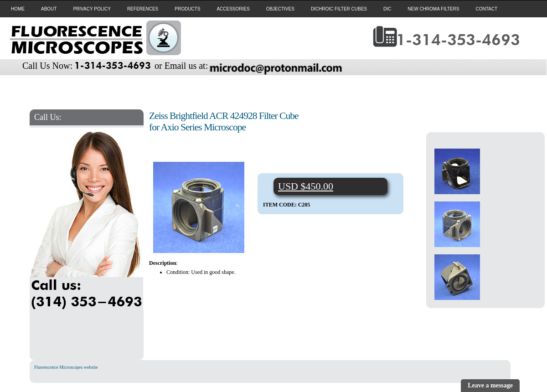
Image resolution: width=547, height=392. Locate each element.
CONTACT (486, 9)
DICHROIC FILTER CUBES (339, 9)
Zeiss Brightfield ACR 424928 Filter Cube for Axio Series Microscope (224, 121)
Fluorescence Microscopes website (66, 367)
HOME (18, 9)
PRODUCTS (187, 9)
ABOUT (49, 9)
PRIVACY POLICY (92, 9)
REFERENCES (143, 9)
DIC (387, 9)
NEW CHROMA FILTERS (433, 9)
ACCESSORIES (233, 9)
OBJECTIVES (280, 9)
